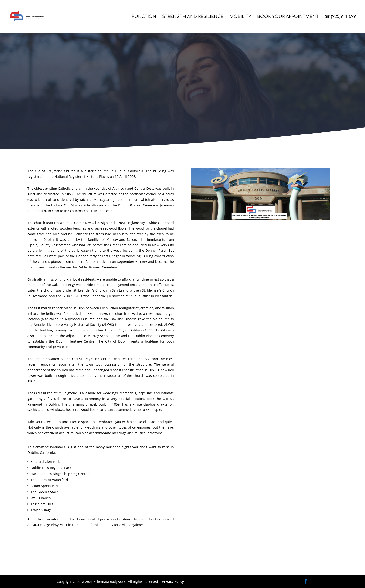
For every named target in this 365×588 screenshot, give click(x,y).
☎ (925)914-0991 (341, 17)
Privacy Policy (173, 582)
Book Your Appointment (288, 17)
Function (144, 17)
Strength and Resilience (193, 17)
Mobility (240, 17)
